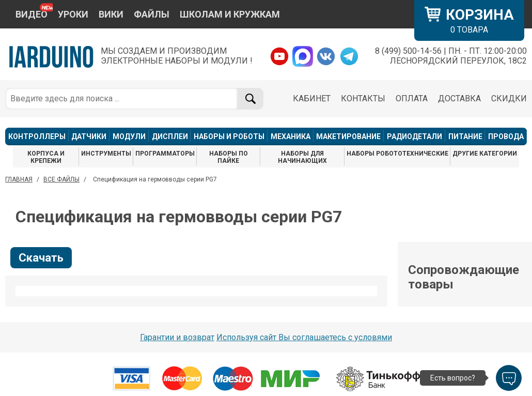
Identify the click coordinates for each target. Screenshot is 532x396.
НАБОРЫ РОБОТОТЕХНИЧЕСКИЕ (397, 154)
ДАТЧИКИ (89, 136)
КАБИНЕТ (312, 98)
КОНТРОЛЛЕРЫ (37, 136)
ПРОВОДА (506, 136)
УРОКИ (73, 14)
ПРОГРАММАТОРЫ (165, 154)
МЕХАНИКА (291, 136)
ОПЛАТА (412, 98)
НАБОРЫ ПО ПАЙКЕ (229, 157)
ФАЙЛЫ (152, 14)
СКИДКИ (509, 98)
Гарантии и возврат (177, 337)
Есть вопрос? (453, 378)
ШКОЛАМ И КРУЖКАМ (230, 14)
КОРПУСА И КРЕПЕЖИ (46, 157)
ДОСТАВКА (459, 98)
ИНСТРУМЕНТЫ (106, 154)
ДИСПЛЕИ (170, 136)
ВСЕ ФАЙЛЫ (61, 179)
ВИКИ (111, 14)
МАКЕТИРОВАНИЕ (348, 136)
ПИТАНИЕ (465, 136)
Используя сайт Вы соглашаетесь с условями (304, 337)
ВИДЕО (32, 14)
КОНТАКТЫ (363, 98)
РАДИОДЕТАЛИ (414, 136)
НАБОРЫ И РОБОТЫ (229, 136)
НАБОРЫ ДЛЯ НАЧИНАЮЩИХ (302, 157)
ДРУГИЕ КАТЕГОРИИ (485, 154)
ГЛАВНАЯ (19, 179)
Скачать (41, 258)
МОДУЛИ (129, 136)
